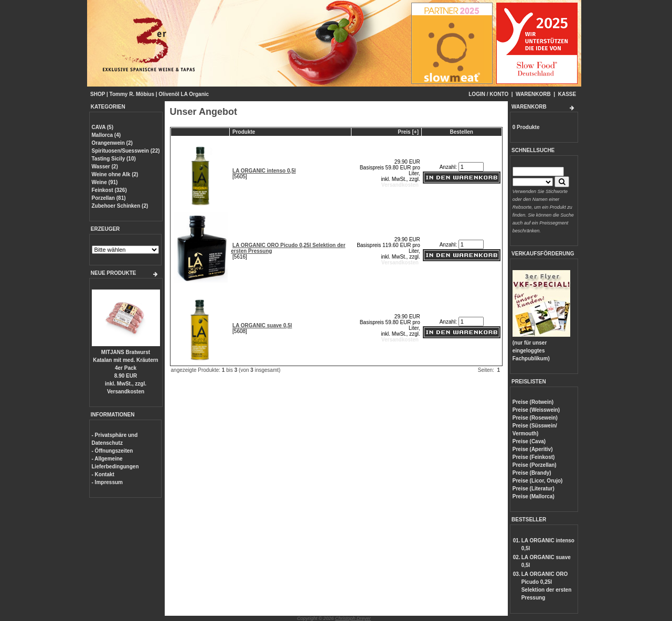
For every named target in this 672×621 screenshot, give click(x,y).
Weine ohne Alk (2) (115, 174)
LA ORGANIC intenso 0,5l (264, 171)
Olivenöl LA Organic (184, 94)
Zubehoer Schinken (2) (120, 206)
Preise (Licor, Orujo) (538, 481)
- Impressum (107, 482)
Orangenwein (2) (112, 143)
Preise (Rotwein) (533, 402)
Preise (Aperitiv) (533, 449)
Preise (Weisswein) (536, 410)
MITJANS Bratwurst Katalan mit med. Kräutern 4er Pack (125, 360)
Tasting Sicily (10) (114, 159)
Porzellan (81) (109, 198)
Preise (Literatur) (534, 489)
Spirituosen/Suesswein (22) (126, 151)
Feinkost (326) (109, 190)
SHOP (98, 94)
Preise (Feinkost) (534, 457)
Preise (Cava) (529, 441)
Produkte (244, 132)
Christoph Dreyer (353, 618)
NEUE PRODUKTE (114, 273)
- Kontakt (103, 474)
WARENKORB (533, 94)
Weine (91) (105, 182)
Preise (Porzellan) (535, 465)
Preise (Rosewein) (535, 418)
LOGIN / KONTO (488, 94)
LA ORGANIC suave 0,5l (262, 325)
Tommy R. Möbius (132, 94)
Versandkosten (126, 392)
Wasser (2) (105, 167)
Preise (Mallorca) (534, 496)
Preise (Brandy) (532, 473)
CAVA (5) (103, 127)
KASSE (567, 94)
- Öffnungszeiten (113, 451)
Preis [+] (408, 132)
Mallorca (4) (106, 135)
